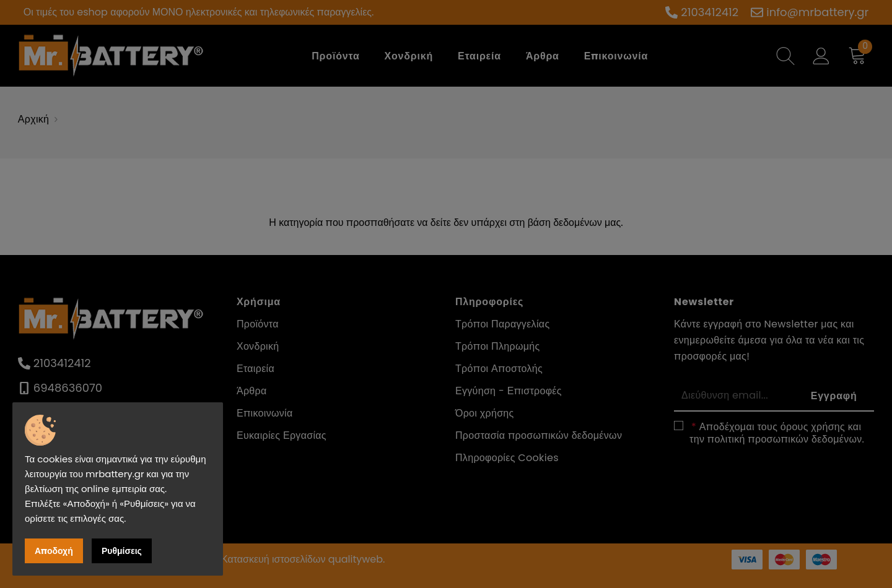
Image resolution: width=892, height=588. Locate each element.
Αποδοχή (54, 551)
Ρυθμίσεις (122, 551)
